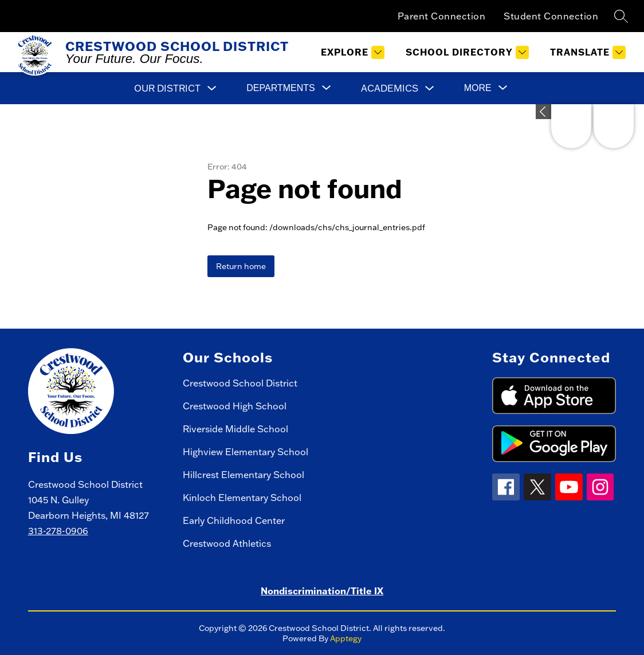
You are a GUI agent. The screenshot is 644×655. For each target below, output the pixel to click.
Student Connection (551, 16)
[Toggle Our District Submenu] (212, 88)
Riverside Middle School (235, 429)
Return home (241, 266)
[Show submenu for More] (478, 88)
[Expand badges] (543, 112)
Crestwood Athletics (227, 543)
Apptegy (346, 638)
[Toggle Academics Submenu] (430, 88)
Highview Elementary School (246, 452)
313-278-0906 (58, 531)
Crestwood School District (240, 383)
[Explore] (351, 52)
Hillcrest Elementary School (244, 475)
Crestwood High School (235, 406)
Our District (167, 88)
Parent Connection (442, 16)
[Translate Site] (586, 52)
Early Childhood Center (234, 520)
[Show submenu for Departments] (280, 88)
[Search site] (621, 16)
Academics (390, 88)
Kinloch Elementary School (242, 498)
